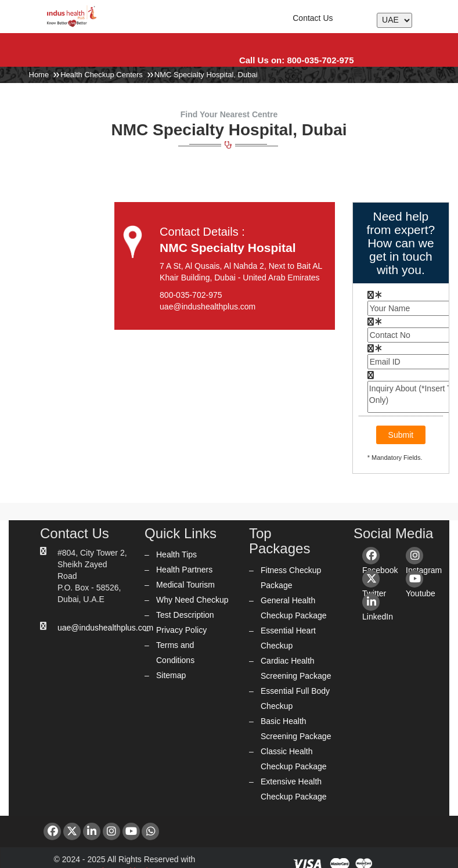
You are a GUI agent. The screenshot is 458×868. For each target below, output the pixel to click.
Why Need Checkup (192, 600)
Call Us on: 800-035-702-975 (297, 60)
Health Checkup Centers (102, 75)
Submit (401, 435)
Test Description (185, 615)
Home (39, 75)
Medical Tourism (185, 585)
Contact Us (313, 18)
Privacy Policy (181, 630)
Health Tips (176, 554)
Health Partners (184, 570)
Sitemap (171, 675)
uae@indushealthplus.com (105, 628)
